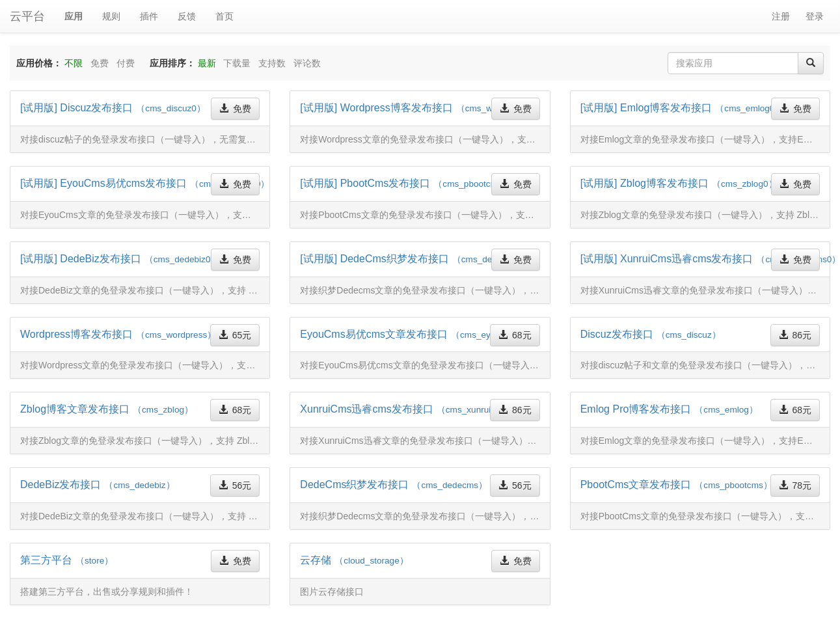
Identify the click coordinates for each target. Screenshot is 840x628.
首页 (224, 16)
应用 (74, 16)
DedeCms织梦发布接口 (394, 485)
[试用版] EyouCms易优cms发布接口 (145, 183)
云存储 (354, 560)
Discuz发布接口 (651, 334)
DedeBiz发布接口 (98, 485)
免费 (100, 63)
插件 (149, 16)
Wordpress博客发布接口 (118, 334)
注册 (781, 16)
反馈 (187, 16)
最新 (207, 63)
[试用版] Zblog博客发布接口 (679, 183)
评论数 (307, 63)
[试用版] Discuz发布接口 (113, 108)
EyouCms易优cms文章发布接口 (413, 334)
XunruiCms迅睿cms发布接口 (408, 409)
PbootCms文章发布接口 (676, 485)
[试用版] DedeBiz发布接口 (120, 259)
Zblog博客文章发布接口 (107, 409)
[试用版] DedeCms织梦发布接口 (416, 259)
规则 (111, 16)
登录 (815, 16)
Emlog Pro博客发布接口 (669, 409)
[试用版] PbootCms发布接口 (408, 183)
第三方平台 (67, 560)
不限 (74, 63)
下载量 (237, 63)
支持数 (272, 63)
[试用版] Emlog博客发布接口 (682, 108)
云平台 (27, 16)
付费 (126, 63)
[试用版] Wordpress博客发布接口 (420, 108)
